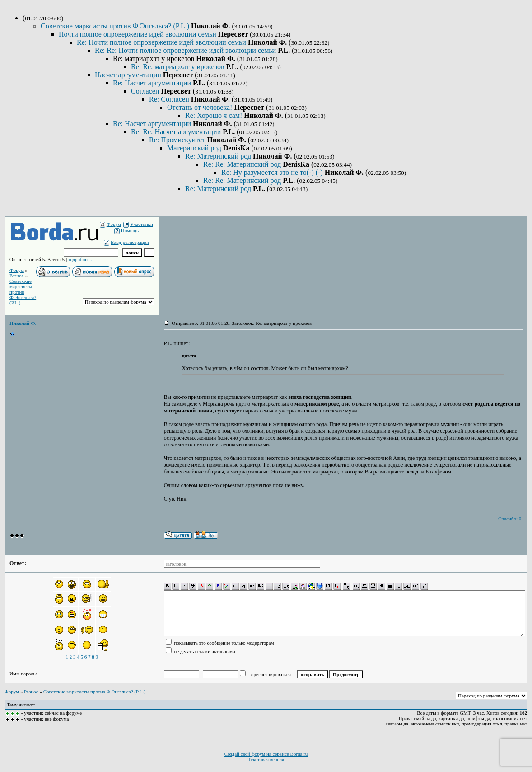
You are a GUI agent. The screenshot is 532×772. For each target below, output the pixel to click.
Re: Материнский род (219, 156)
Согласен (146, 91)
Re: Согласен (170, 99)
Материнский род (195, 148)
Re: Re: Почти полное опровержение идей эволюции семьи (186, 50)
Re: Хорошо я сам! (215, 115)
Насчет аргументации (129, 75)
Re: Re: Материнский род (243, 164)
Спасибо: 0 (510, 519)
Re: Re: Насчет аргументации (177, 132)
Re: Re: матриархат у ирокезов (178, 67)
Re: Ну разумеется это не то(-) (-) (273, 172)
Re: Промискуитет (178, 140)
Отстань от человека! (201, 107)
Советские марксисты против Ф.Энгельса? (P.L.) (116, 26)
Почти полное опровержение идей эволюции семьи (138, 34)
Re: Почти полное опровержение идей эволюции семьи (162, 42)
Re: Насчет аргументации (153, 83)
